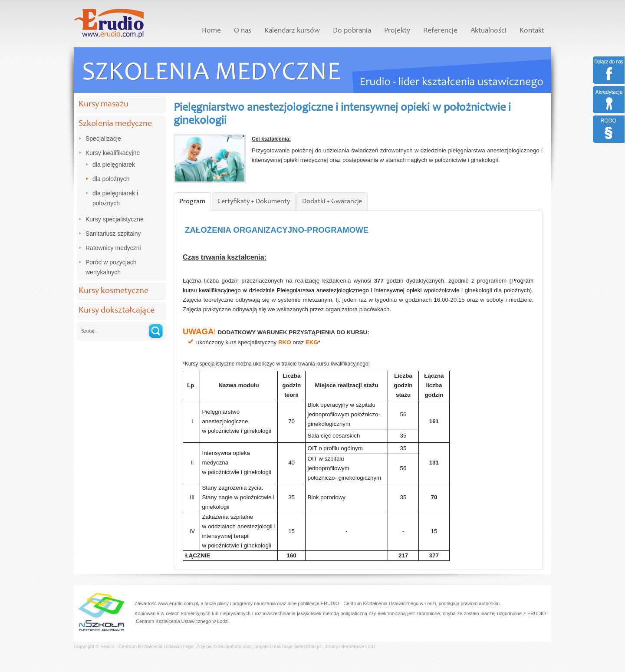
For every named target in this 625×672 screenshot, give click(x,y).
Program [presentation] (192, 201)
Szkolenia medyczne (115, 124)
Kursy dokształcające (117, 311)
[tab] (192, 202)
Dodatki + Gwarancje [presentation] (332, 201)
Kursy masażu (104, 105)
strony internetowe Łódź (350, 646)
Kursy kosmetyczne (113, 291)
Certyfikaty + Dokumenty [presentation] (254, 201)
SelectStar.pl (307, 646)
